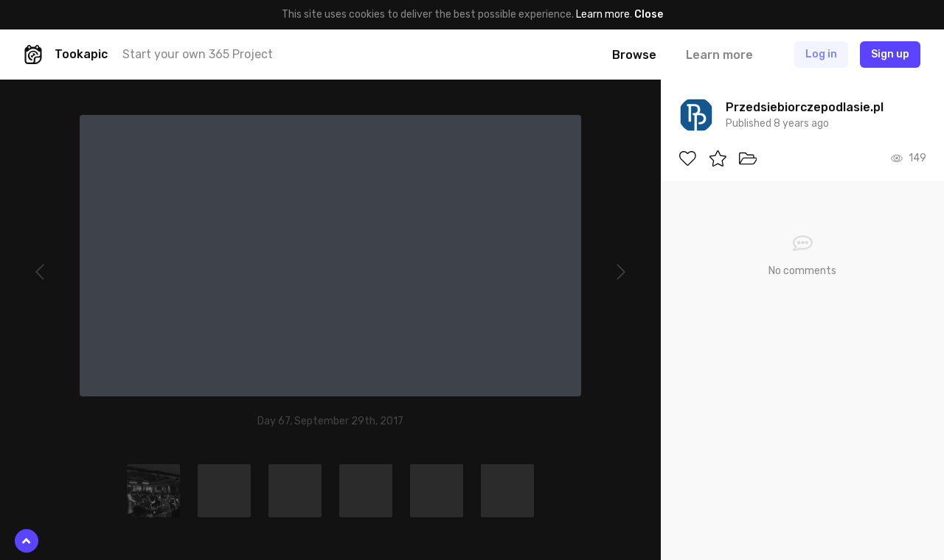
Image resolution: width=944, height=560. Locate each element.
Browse (634, 55)
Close (649, 14)
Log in (821, 54)
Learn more (603, 14)
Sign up (890, 54)
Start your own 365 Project (198, 54)
